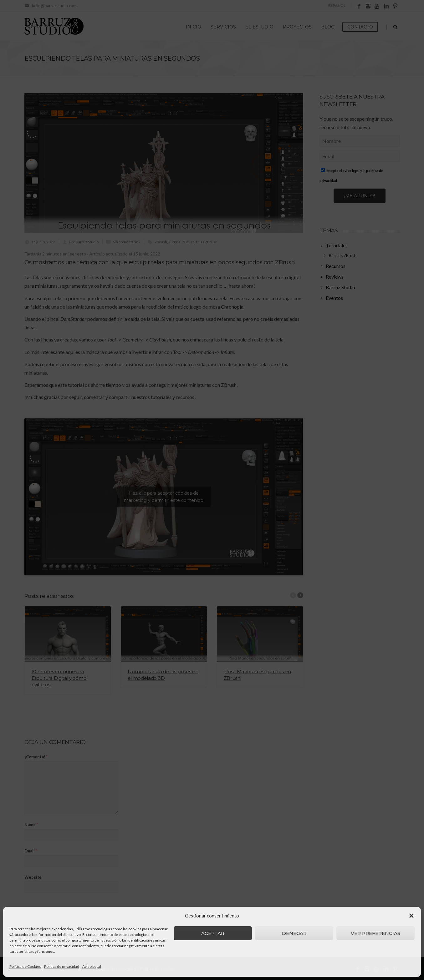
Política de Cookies (25, 966)
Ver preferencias (375, 933)
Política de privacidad (62, 966)
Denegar (294, 933)
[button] (411, 916)
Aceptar (213, 933)
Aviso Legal (92, 966)
